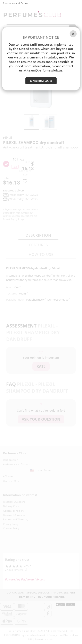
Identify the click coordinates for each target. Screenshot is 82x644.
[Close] (73, 34)
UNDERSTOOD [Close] (41, 81)
